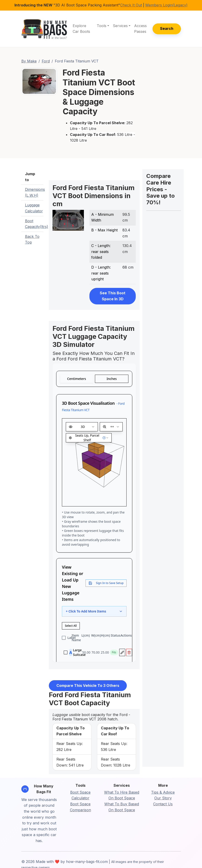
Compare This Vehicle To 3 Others (88, 685)
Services (120, 26)
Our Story (163, 798)
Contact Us (163, 804)
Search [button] (167, 28)
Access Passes (140, 29)
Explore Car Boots (81, 29)
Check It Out (131, 5)
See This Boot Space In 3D (113, 296)
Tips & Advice (163, 792)
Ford (46, 61)
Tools (102, 26)
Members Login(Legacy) (166, 5)
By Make (29, 61)
